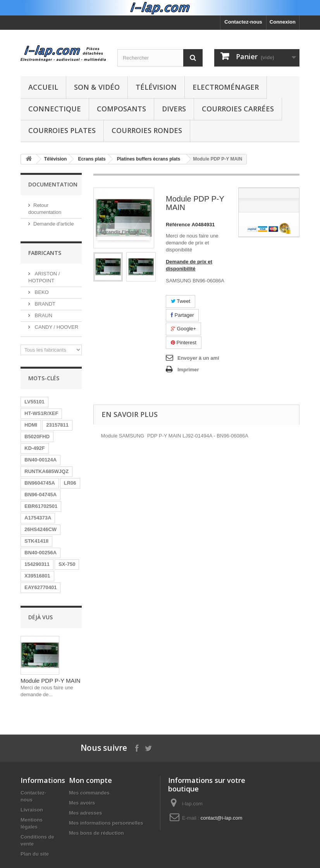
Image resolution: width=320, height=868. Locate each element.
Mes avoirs (82, 803)
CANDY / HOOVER (56, 327)
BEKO (41, 292)
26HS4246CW (40, 529)
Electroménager (226, 87)
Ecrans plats (92, 159)
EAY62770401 (40, 587)
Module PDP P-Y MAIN (51, 681)
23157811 (57, 425)
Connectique (55, 109)
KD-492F (35, 448)
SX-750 (67, 564)
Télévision (156, 87)
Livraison (32, 810)
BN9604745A (40, 483)
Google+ (183, 329)
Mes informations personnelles (106, 823)
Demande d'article (53, 224)
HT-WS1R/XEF (41, 413)
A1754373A (38, 518)
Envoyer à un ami (198, 358)
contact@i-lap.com (222, 818)
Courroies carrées (238, 109)
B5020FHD (37, 437)
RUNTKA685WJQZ (46, 471)
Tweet (181, 301)
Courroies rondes (147, 130)
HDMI (31, 425)
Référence (178, 225)
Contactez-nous (243, 22)
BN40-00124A (40, 460)
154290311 (37, 564)
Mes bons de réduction (96, 833)
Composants (121, 109)
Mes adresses (85, 813)
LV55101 (34, 402)
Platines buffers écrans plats (149, 159)
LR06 (70, 483)
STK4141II (36, 541)
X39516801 (37, 576)
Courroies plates (62, 130)
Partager (182, 315)
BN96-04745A (40, 495)
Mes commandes (89, 793)
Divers (174, 109)
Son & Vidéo (97, 87)
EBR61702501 (41, 506)
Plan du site (35, 854)
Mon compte (90, 780)
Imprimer (188, 370)
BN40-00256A (40, 553)
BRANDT (44, 304)
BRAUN (43, 315)
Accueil (43, 87)
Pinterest (184, 343)
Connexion (283, 22)
